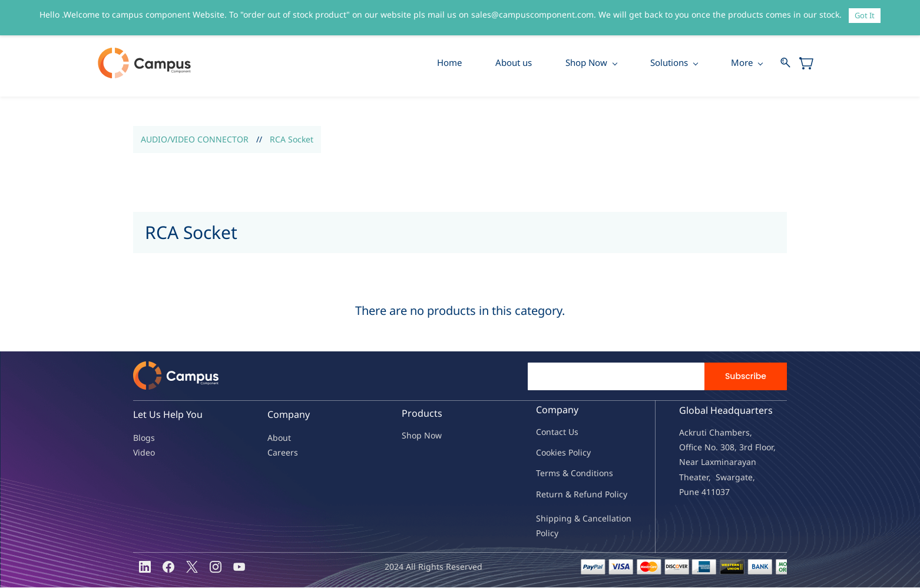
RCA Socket (292, 140)
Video (144, 453)
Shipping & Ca (564, 519)
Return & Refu (564, 495)
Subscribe (746, 377)
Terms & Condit (566, 474)
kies (558, 453)
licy (584, 453)
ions (605, 474)
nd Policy (610, 495)
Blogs (144, 438)
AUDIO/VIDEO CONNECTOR (195, 140)
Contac (550, 432)
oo (546, 453)
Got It (865, 15)
